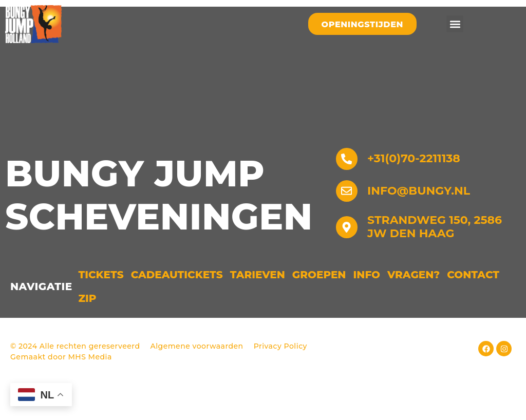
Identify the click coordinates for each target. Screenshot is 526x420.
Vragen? (414, 301)
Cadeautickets (177, 301)
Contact (473, 301)
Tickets (101, 301)
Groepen (319, 301)
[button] (455, 24)
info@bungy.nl (422, 216)
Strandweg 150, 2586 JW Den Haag (438, 253)
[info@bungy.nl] (348, 216)
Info (367, 301)
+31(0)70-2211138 (417, 181)
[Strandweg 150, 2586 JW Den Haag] (348, 254)
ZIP (88, 325)
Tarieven (258, 301)
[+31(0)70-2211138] (348, 181)
